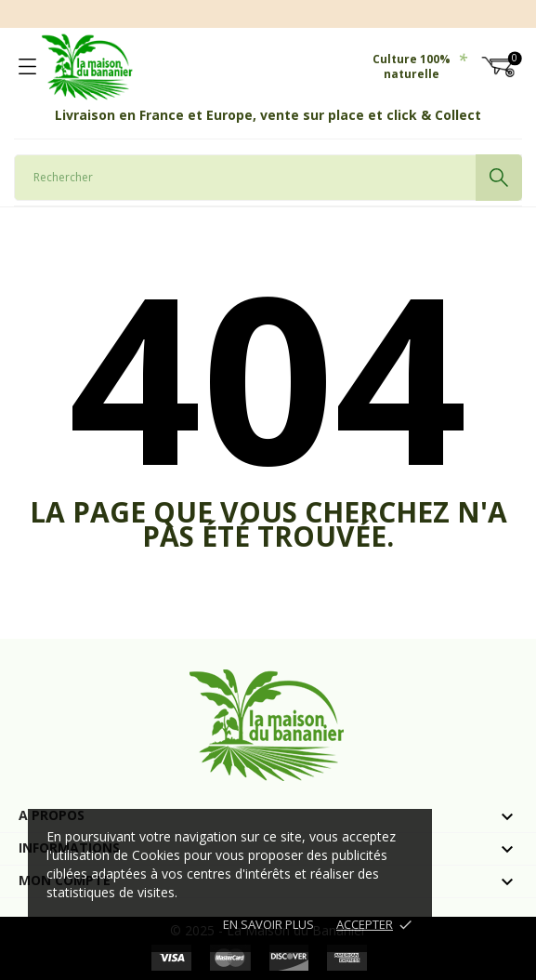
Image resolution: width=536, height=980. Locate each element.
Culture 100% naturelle (420, 67)
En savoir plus (268, 924)
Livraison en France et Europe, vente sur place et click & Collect (268, 115)
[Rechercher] (268, 178)
